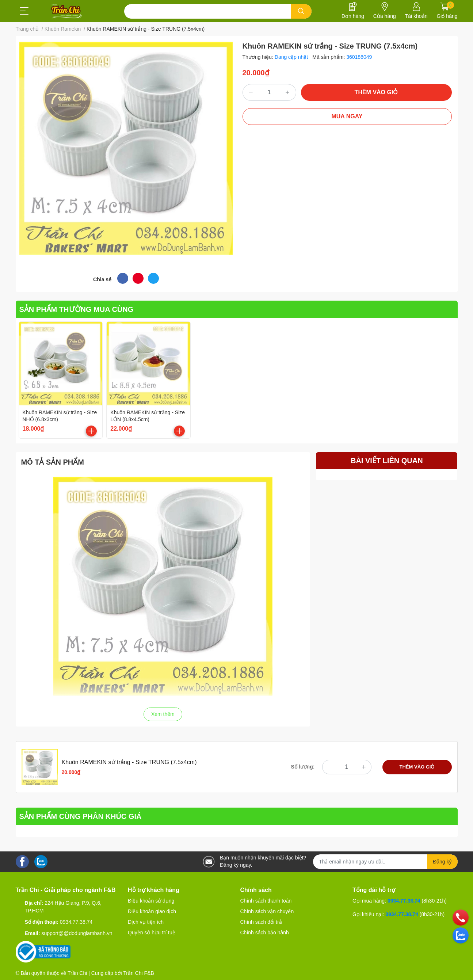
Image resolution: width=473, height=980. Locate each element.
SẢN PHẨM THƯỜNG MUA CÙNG (77, 309)
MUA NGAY (347, 116)
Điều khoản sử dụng (151, 901)
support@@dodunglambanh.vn (77, 933)
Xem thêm (163, 714)
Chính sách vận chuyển (267, 911)
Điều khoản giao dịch (152, 911)
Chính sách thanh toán (266, 901)
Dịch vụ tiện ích (146, 922)
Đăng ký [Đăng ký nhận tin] (442, 862)
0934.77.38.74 (76, 922)
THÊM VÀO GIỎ (376, 92)
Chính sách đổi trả (261, 922)
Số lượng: (303, 767)
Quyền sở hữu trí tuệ (152, 933)
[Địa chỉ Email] (385, 862)
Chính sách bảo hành (265, 933)
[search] (301, 11)
